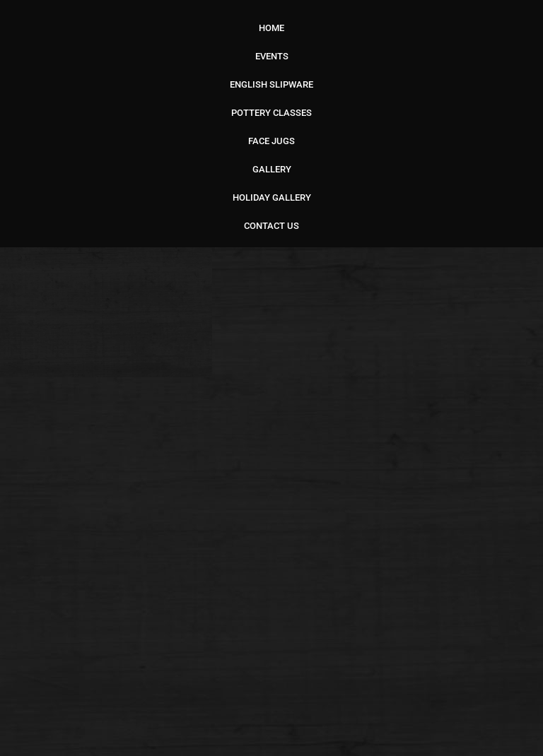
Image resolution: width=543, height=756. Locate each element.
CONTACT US (271, 226)
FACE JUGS (271, 141)
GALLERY (272, 169)
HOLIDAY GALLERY (272, 197)
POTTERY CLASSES (271, 113)
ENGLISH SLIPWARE (271, 84)
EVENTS (272, 56)
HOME (271, 28)
